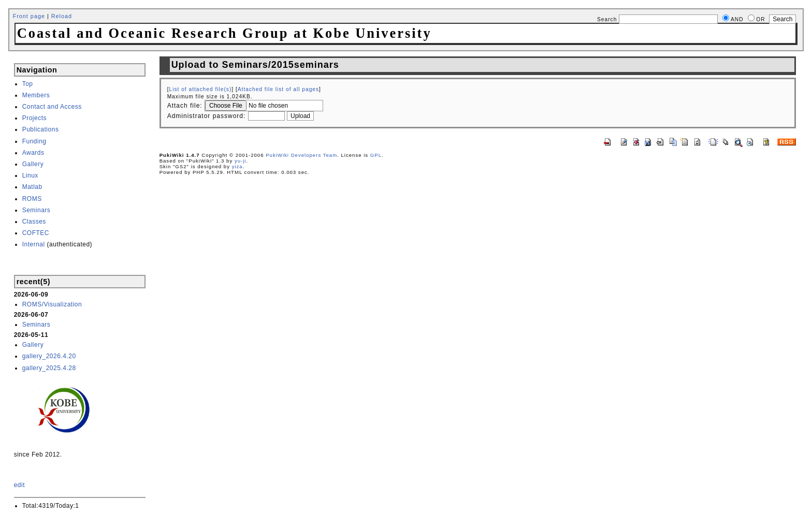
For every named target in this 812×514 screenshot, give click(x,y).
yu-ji (241, 161)
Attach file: (185, 106)
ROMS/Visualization (52, 304)
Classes (34, 222)
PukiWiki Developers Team (301, 155)
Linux (30, 175)
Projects (34, 118)
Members (36, 95)
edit (19, 485)
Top (28, 84)
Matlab (32, 187)
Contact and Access (52, 107)
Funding (34, 141)
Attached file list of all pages (278, 89)
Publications (41, 129)
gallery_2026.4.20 (49, 356)
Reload (62, 16)
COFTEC (36, 233)
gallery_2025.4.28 (49, 368)
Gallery (33, 164)
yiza (237, 166)
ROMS (32, 199)
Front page (29, 16)
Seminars (37, 210)
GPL (376, 155)
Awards (33, 153)
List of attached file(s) (200, 89)
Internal (34, 244)
